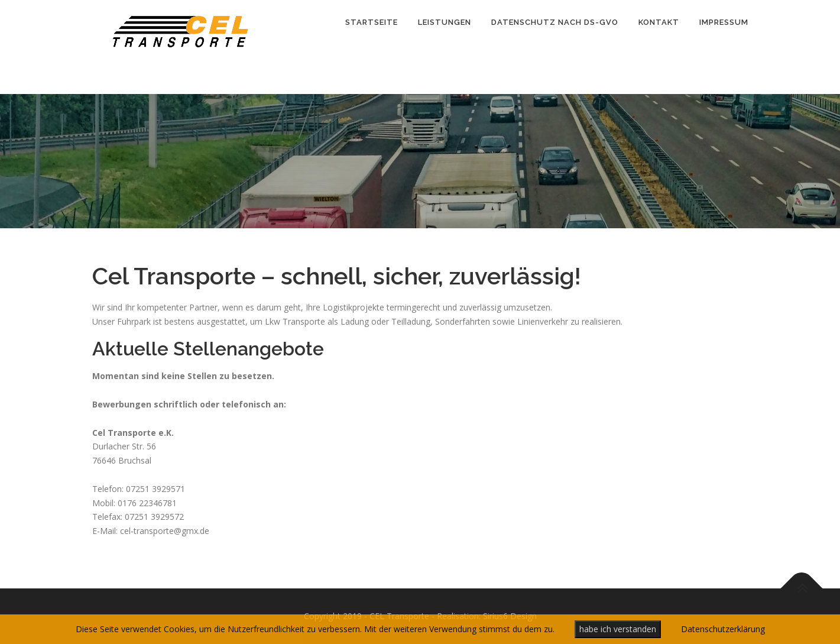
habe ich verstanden (618, 629)
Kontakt (659, 22)
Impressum (724, 22)
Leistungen (445, 22)
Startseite (372, 22)
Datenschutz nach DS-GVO (555, 22)
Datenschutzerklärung (723, 629)
